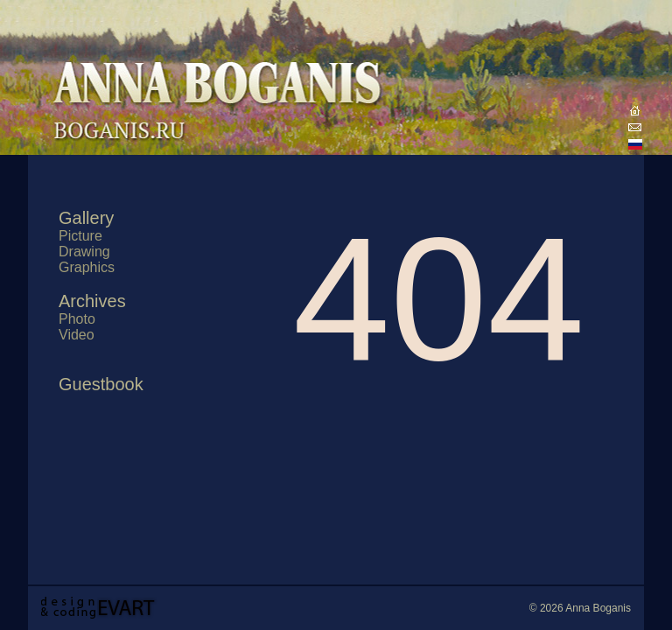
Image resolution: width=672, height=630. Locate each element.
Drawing (84, 252)
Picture (80, 236)
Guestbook (101, 384)
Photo (77, 319)
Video (77, 335)
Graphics (87, 267)
